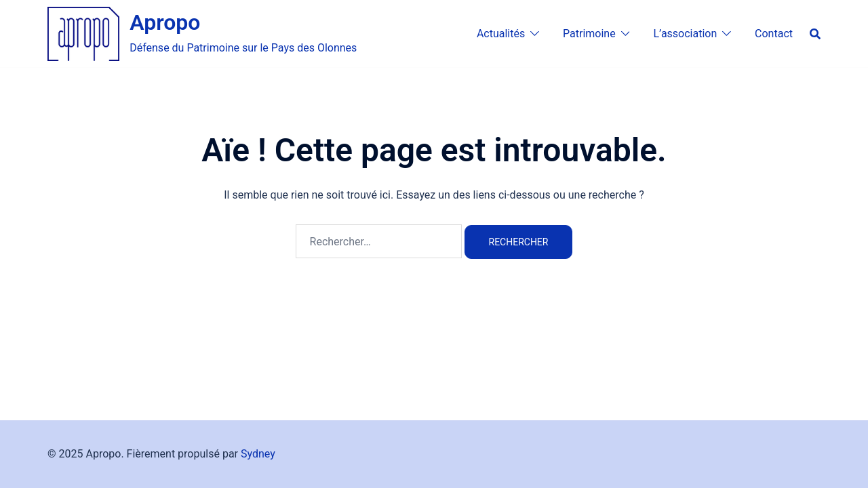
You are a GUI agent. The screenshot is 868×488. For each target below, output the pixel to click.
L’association (685, 34)
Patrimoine (589, 34)
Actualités (501, 34)
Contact (774, 34)
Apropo (165, 22)
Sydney (258, 454)
